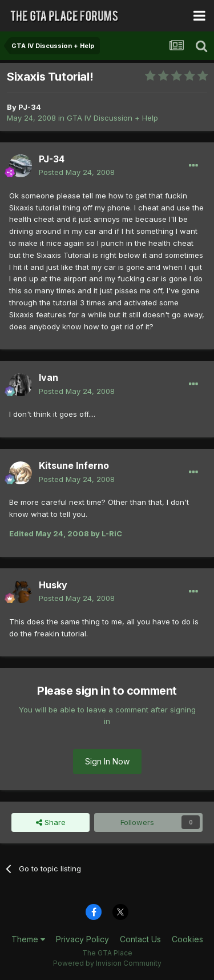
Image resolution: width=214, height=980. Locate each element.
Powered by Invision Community (107, 963)
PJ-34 (30, 107)
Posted (77, 172)
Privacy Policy (82, 939)
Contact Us (140, 939)
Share (51, 822)
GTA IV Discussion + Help (112, 118)
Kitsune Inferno (74, 465)
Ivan (49, 377)
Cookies (187, 939)
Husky (53, 585)
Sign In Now (107, 761)
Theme (28, 939)
